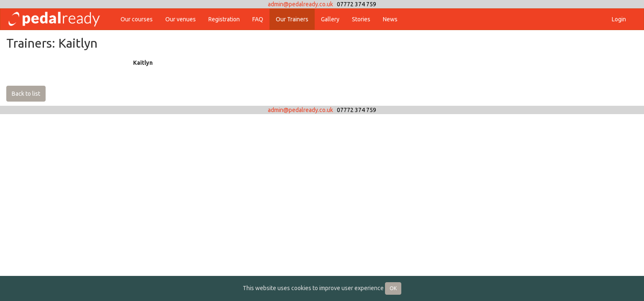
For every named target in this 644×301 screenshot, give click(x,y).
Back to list (26, 94)
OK (393, 288)
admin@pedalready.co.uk (300, 4)
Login (619, 19)
